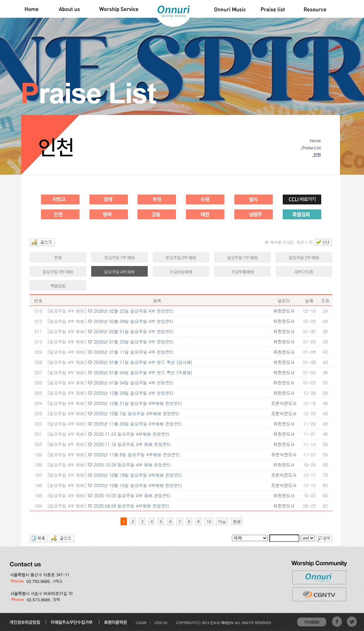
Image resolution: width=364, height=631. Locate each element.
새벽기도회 (304, 271)
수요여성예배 (181, 271)
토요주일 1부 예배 (119, 257)
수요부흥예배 (242, 271)
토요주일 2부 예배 (181, 257)
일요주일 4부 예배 (119, 271)
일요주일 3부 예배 (58, 271)
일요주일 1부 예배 (242, 257)
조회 (325, 300)
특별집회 (58, 286)
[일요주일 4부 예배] (67, 311)
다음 (222, 522)
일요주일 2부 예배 (304, 257)
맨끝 (237, 522)
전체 (58, 257)
